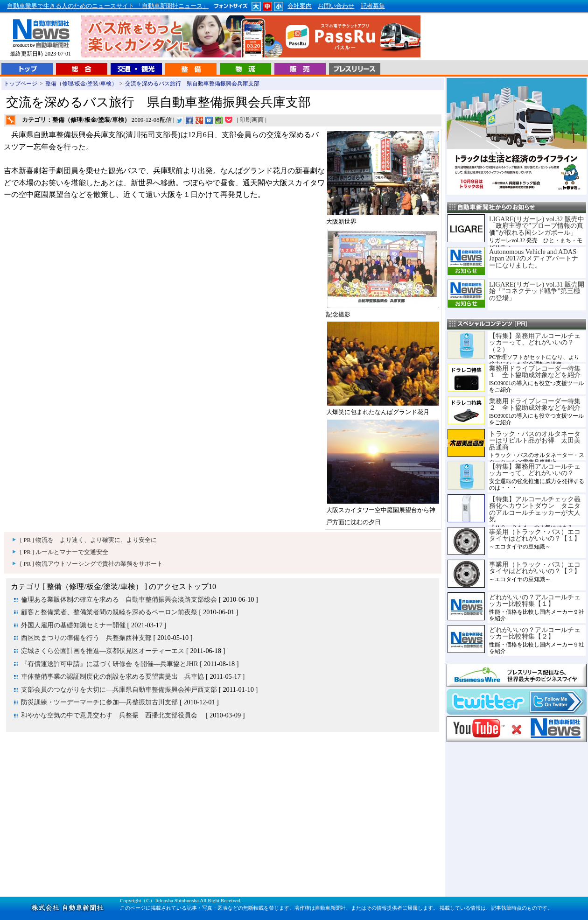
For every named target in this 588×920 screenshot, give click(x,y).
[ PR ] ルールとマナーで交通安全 (64, 552)
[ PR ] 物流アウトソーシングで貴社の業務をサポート (91, 564)
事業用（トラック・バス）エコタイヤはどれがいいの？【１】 (535, 535)
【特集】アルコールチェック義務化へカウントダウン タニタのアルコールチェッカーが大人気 (535, 509)
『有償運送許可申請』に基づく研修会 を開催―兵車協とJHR (110, 664)
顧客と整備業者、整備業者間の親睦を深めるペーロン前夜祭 (109, 612)
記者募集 (373, 6)
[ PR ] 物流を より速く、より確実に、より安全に (88, 540)
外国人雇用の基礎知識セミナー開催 (73, 625)
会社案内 (300, 6)
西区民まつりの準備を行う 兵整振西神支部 (86, 638)
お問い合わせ (336, 6)
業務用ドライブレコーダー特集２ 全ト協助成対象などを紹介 (535, 404)
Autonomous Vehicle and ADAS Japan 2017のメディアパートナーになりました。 (534, 258)
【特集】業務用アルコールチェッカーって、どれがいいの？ (535, 470)
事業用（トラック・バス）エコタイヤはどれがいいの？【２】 (535, 568)
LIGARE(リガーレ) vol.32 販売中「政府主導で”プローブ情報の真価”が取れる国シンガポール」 (537, 226)
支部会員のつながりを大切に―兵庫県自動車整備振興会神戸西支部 (119, 689)
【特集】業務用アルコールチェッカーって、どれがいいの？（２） (535, 342)
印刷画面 (252, 120)
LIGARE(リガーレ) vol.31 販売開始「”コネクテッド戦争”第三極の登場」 (537, 291)
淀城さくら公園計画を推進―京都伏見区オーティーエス (103, 651)
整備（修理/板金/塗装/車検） (81, 84)
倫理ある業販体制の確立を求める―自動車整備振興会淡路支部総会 (119, 599)
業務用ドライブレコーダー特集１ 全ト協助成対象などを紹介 (535, 372)
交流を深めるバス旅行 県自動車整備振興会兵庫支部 (195, 84)
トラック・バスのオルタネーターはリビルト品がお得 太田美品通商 (535, 440)
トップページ (21, 84)
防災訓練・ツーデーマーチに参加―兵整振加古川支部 (99, 702)
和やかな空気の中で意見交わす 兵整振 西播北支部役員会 (112, 715)
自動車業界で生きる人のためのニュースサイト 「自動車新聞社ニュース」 (108, 6)
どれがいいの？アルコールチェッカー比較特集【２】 (535, 633)
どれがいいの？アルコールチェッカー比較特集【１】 (535, 600)
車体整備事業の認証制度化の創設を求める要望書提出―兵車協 (112, 676)
